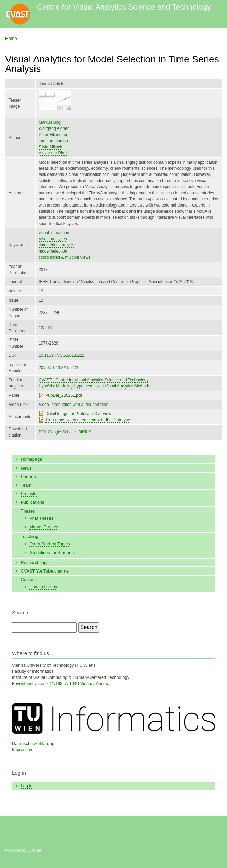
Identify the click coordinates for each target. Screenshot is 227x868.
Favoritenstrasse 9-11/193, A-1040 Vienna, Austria (61, 683)
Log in (27, 786)
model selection (53, 251)
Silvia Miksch (50, 147)
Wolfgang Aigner (54, 128)
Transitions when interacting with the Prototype (88, 420)
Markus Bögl (50, 122)
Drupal (35, 850)
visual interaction (54, 233)
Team (26, 485)
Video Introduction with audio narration (73, 405)
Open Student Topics (49, 544)
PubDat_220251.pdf (64, 395)
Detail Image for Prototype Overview (78, 414)
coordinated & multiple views (65, 257)
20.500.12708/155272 (59, 368)
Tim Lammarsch (53, 141)
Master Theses (44, 527)
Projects (29, 494)
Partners (29, 477)
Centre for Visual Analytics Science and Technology (124, 7)
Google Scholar (62, 432)
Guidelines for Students (52, 553)
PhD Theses (41, 518)
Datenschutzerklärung (33, 743)
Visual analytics (53, 239)
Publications (33, 502)
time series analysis (56, 245)
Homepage (32, 459)
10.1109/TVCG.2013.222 (61, 355)
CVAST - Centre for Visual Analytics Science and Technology (94, 380)
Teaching (30, 537)
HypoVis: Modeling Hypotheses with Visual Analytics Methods (94, 386)
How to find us (43, 587)
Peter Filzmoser (53, 135)
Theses (28, 511)
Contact (28, 580)
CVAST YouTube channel (45, 571)
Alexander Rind (53, 153)
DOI (42, 432)
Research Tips (35, 562)
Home (11, 38)
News (26, 468)
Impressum (23, 750)
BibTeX (85, 432)
